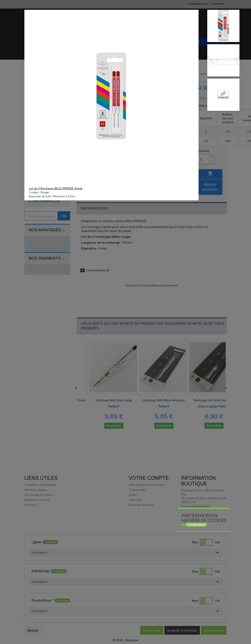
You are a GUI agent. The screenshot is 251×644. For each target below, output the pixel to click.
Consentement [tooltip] (196, 525)
